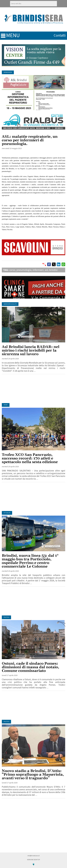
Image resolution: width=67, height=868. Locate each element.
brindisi (53, 270)
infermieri (38, 270)
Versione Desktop (33, 860)
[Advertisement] (33, 389)
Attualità (7, 513)
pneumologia (24, 270)
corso (12, 270)
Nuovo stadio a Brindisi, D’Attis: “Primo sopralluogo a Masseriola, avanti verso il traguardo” (33, 775)
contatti (60, 35)
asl (46, 270)
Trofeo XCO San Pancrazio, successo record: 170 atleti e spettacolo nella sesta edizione (30, 458)
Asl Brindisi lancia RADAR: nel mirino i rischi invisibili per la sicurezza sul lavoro (31, 351)
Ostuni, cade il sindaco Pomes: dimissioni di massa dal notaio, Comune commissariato (30, 667)
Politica (6, 617)
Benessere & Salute (10, 304)
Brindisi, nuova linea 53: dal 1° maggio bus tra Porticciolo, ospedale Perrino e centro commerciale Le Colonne (30, 561)
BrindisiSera (8, 72)
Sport (6, 405)
